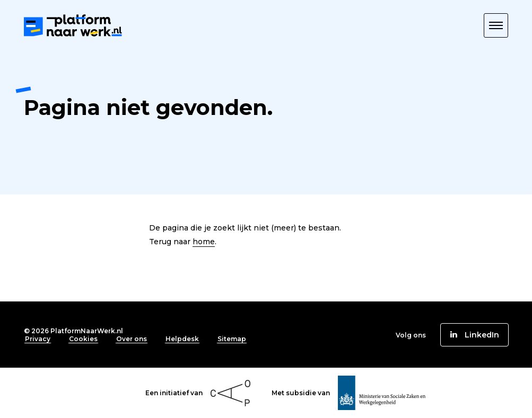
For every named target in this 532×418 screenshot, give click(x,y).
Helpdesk (182, 339)
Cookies (83, 339)
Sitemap (232, 339)
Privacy (38, 339)
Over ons (132, 339)
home (204, 242)
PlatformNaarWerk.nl (87, 331)
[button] (496, 25)
